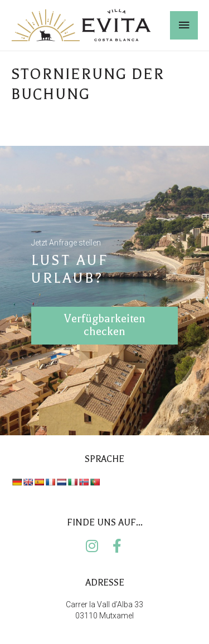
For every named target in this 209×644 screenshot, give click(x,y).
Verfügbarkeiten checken (105, 323)
